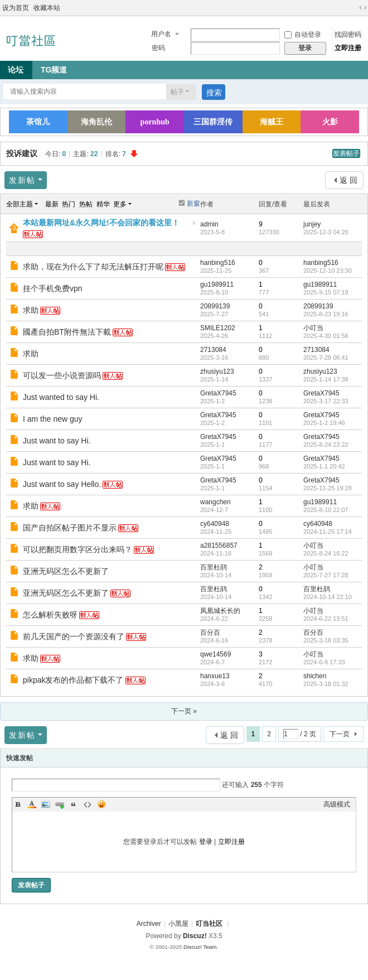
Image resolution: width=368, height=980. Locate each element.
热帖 (86, 204)
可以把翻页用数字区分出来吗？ (78, 549)
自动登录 (303, 35)
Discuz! (195, 936)
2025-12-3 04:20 (326, 232)
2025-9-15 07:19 (326, 292)
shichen (315, 676)
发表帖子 (346, 153)
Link (60, 804)
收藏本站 (47, 8)
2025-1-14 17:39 (326, 379)
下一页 (340, 734)
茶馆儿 (38, 122)
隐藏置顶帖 (194, 226)
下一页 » (184, 711)
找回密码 (348, 35)
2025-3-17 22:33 (326, 401)
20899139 (215, 306)
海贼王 (272, 122)
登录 (206, 842)
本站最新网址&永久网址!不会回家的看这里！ (101, 223)
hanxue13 (215, 676)
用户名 (161, 34)
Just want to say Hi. (57, 441)
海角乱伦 (96, 122)
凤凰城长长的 (220, 611)
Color (32, 804)
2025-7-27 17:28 (326, 575)
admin (209, 224)
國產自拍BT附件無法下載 (67, 332)
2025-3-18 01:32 (326, 684)
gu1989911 (217, 284)
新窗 (193, 204)
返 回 (348, 180)
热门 (69, 204)
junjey (312, 224)
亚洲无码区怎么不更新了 (66, 571)
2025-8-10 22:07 (326, 510)
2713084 (213, 350)
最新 (52, 204)
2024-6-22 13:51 (326, 619)
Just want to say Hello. (62, 484)
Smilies (101, 804)
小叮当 (313, 328)
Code (88, 804)
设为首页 (16, 8)
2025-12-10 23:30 (328, 271)
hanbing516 (218, 263)
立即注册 (348, 48)
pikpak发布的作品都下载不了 (73, 680)
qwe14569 (216, 654)
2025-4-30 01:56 (326, 336)
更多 (120, 204)
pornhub (155, 122)
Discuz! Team (200, 947)
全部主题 (20, 204)
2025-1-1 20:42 (324, 466)
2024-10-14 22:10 (328, 597)
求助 (31, 310)
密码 (158, 48)
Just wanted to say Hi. (61, 397)
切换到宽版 (363, 8)
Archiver (149, 924)
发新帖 (22, 180)
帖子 (177, 92)
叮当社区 (209, 924)
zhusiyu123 (217, 371)
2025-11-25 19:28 (328, 488)
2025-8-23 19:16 (326, 314)
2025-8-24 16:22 (326, 553)
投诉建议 (22, 153)
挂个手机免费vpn (53, 288)
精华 (103, 204)
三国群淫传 (213, 122)
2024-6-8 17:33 (324, 662)
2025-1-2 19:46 (324, 423)
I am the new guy (53, 419)
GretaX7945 (218, 393)
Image (46, 804)
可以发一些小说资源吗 (62, 375)
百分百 (210, 633)
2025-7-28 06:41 (326, 358)
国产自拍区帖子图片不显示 (70, 528)
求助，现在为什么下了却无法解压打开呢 (93, 267)
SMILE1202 (218, 328)
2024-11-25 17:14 (328, 532)
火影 (330, 122)
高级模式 (337, 804)
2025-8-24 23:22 (326, 445)
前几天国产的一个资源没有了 (74, 636)
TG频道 (54, 70)
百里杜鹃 (214, 567)
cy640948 (215, 524)
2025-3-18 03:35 (326, 640)
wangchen (216, 502)
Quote (74, 804)
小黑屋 (178, 924)
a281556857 (219, 545)
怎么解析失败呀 (50, 615)
